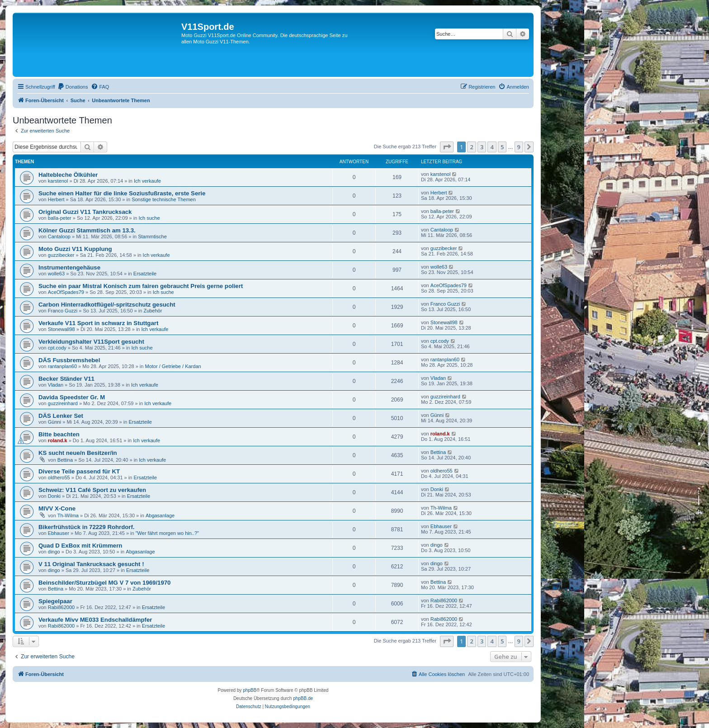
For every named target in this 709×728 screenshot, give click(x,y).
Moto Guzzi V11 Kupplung (75, 249)
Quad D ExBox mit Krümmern (80, 546)
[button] (447, 147)
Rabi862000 (61, 607)
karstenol (58, 181)
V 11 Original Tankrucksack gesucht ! (91, 564)
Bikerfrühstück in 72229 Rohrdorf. (87, 527)
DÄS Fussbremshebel (69, 360)
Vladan (56, 385)
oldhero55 (59, 477)
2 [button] (471, 147)
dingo (54, 552)
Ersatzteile (145, 274)
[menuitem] (73, 87)
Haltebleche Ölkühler (68, 175)
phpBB (250, 690)
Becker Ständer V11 (66, 379)
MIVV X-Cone (57, 508)
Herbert (56, 199)
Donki (54, 496)
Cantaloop (59, 236)
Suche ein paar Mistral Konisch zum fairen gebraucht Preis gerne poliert (141, 286)
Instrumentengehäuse (69, 267)
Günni (54, 422)
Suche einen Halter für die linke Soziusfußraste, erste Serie (122, 193)
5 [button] (502, 147)
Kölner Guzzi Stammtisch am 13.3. (87, 230)
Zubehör (153, 311)
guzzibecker (61, 255)
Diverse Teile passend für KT (79, 471)
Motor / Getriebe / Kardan (173, 366)
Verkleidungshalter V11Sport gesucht (91, 342)
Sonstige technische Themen (164, 199)
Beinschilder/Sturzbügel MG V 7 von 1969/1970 (104, 583)
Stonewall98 (61, 329)
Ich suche (149, 218)
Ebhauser (59, 533)
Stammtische (152, 236)
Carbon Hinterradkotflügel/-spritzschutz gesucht (107, 305)
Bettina (65, 460)
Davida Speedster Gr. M (72, 397)
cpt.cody (57, 348)
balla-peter (60, 218)
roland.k (58, 440)
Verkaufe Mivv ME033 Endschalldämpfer (95, 620)
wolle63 (56, 274)
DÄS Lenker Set (61, 416)
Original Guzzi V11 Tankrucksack (85, 212)
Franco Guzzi (63, 311)
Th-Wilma (68, 515)
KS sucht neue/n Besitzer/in (78, 453)
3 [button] (482, 147)
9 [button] (519, 147)
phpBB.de (303, 698)
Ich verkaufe (147, 181)
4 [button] (492, 147)
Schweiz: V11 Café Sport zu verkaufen (92, 490)
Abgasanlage (160, 515)
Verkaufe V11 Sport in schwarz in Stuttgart (98, 323)
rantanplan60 (62, 366)
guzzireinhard (63, 403)
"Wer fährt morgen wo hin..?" (167, 533)
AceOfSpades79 (66, 292)
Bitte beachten (59, 434)
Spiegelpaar (55, 601)
